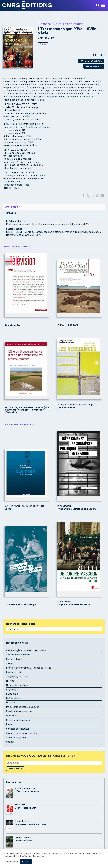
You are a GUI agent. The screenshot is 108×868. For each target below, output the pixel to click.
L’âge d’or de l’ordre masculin (74, 605)
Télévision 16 (12, 325)
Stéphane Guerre (50, 24)
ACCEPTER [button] (26, 862)
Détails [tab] (11, 213)
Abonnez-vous (94, 66)
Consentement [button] (11, 862)
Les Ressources (66, 408)
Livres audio (12, 694)
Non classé (12, 703)
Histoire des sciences (17, 685)
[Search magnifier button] (100, 629)
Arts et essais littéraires (18, 655)
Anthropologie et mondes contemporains (26, 650)
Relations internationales (18, 720)
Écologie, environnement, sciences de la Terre (29, 668)
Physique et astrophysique (19, 711)
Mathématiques (14, 698)
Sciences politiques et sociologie (23, 733)
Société (10, 742)
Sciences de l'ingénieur (18, 729)
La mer (9, 509)
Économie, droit (14, 672)
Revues (43, 44)
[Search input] (52, 629)
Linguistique (12, 690)
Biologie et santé (15, 659)
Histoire (10, 681)
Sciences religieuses (17, 737)
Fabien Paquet (73, 24)
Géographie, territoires (17, 676)
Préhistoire (12, 716)
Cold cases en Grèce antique (21, 605)
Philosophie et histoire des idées (23, 707)
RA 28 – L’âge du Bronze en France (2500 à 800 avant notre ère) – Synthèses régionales (27, 410)
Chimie (10, 663)
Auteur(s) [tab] (13, 207)
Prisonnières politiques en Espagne (77, 509)
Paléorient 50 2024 (68, 325)
